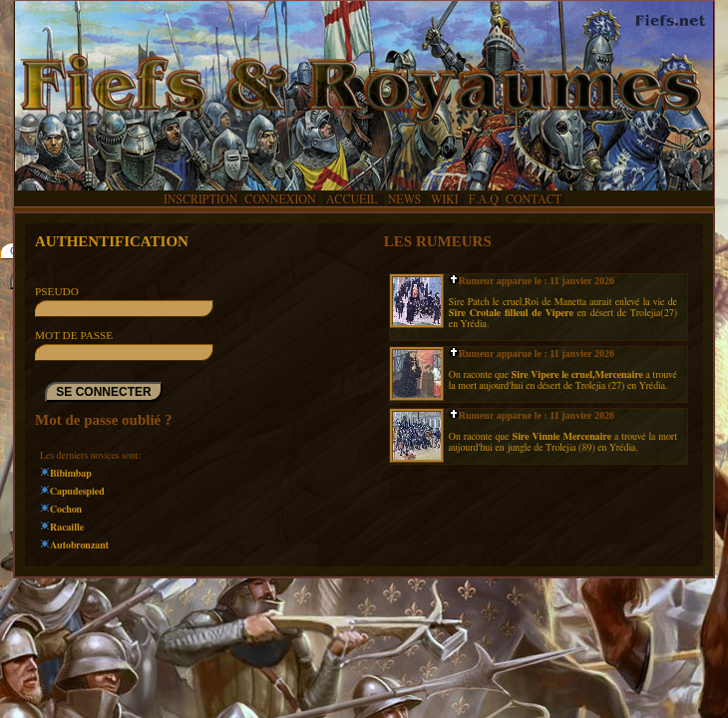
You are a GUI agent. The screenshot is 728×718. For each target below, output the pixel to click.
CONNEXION (280, 199)
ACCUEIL (352, 199)
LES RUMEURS (438, 241)
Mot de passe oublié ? (104, 420)
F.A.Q (484, 199)
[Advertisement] (364, 634)
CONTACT (534, 199)
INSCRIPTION (200, 199)
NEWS (406, 199)
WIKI (446, 199)
